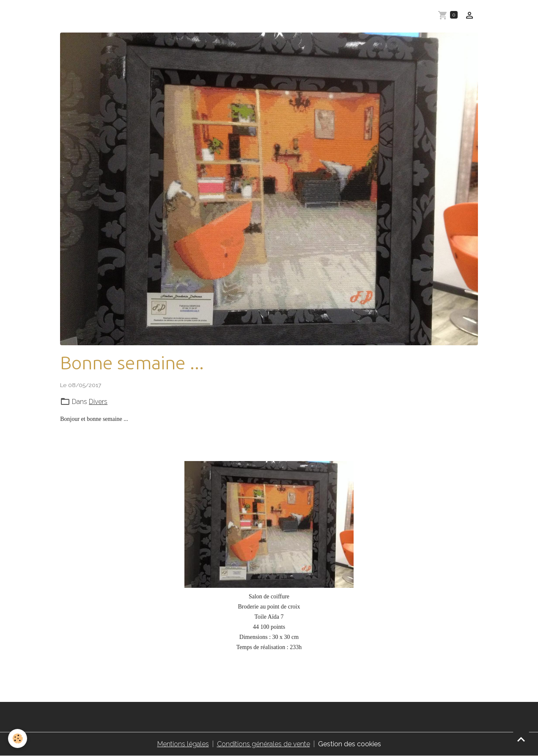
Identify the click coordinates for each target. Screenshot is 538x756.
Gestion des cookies (350, 744)
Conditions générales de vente (264, 744)
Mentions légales (183, 744)
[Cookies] (18, 738)
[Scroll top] (521, 739)
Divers (98, 402)
